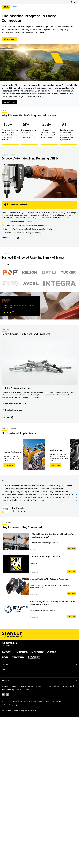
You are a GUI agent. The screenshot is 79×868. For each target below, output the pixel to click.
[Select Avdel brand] (31, 284)
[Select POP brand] (10, 272)
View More (8, 312)
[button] (71, 2)
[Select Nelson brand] (30, 272)
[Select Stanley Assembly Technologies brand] (11, 284)
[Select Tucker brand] (69, 272)
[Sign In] (71, 7)
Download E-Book (10, 238)
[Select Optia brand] (49, 272)
